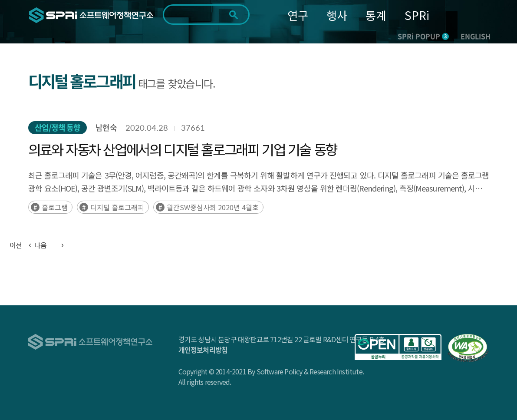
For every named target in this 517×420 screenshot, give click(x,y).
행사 (337, 15)
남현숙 (106, 127)
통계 (376, 15)
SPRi (417, 15)
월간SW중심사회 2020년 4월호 (213, 207)
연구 (298, 15)
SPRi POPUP (423, 36)
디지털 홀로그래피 (117, 207)
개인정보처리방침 (203, 350)
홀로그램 (55, 207)
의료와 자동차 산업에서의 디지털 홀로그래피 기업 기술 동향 (183, 149)
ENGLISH (476, 36)
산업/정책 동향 (58, 127)
